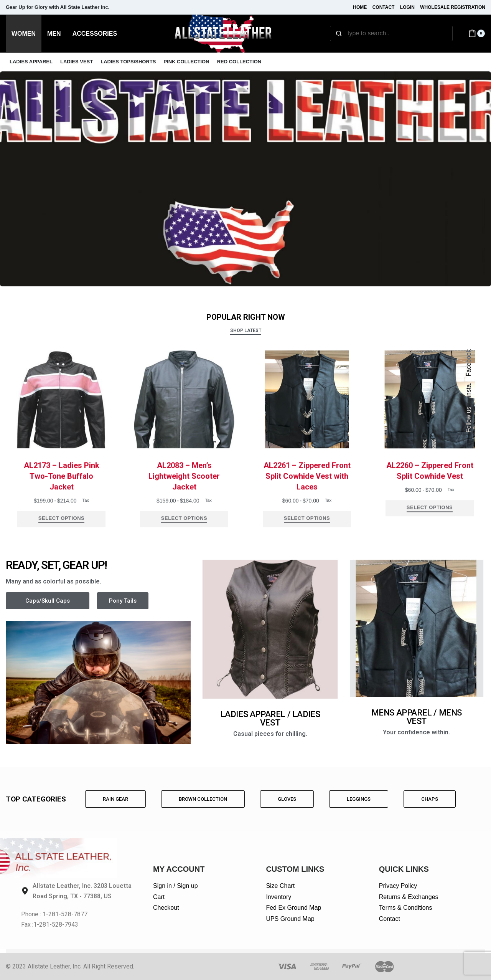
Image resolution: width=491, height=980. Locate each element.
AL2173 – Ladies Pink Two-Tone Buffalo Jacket (62, 489)
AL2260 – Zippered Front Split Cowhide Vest (430, 484)
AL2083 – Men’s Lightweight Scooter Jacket (184, 489)
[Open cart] (477, 33)
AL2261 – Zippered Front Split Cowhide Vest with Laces (307, 489)
